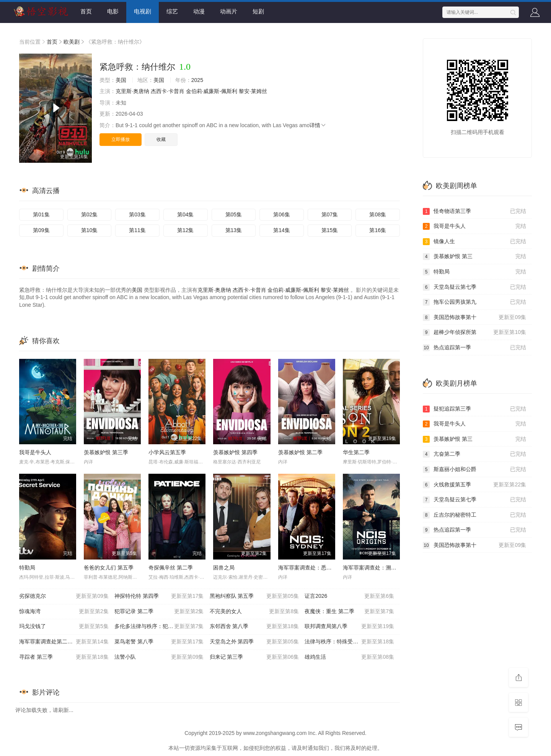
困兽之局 (224, 568)
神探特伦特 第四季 (159, 596)
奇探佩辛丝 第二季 (171, 568)
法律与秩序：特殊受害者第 (349, 642)
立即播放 (121, 139)
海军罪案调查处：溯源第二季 (378, 568)
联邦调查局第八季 (349, 627)
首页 (86, 11)
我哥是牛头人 (35, 452)
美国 (121, 80)
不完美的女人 (254, 612)
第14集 (282, 230)
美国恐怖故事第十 (474, 317)
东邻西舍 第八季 (254, 627)
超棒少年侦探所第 (474, 332)
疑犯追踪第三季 (474, 409)
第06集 (282, 214)
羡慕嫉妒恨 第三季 (106, 452)
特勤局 (27, 568)
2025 (197, 80)
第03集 (137, 214)
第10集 (90, 230)
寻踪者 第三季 (64, 657)
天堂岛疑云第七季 (474, 287)
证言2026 (349, 596)
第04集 (186, 214)
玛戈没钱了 (64, 627)
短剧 (258, 11)
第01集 (41, 214)
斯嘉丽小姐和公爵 (474, 470)
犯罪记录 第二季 (159, 612)
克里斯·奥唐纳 (132, 91)
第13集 (234, 230)
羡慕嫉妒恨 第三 (474, 257)
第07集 (330, 214)
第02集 (90, 214)
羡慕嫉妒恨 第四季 (235, 452)
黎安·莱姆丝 (253, 91)
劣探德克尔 (64, 596)
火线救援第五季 (474, 485)
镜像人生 (474, 242)
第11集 (137, 230)
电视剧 (143, 11)
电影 (113, 11)
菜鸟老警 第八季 (159, 642)
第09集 (41, 230)
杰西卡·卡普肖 (168, 91)
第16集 (378, 230)
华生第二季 (356, 452)
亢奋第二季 (474, 454)
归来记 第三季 (254, 657)
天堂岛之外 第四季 (254, 642)
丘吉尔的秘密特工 (474, 515)
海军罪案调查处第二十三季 (64, 642)
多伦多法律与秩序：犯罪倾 (159, 627)
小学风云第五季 (167, 452)
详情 (318, 125)
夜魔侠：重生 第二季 (349, 612)
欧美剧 (72, 42)
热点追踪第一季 (474, 348)
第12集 (186, 230)
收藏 (161, 139)
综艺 (172, 11)
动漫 (199, 11)
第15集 (330, 230)
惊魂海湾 (64, 612)
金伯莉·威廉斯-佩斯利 (212, 91)
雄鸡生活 (349, 657)
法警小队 (159, 657)
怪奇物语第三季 (474, 211)
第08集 (378, 214)
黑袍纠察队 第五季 (254, 596)
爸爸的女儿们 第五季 (109, 568)
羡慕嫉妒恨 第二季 (300, 452)
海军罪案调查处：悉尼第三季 (313, 568)
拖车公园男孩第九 (474, 302)
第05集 (234, 214)
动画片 (229, 11)
